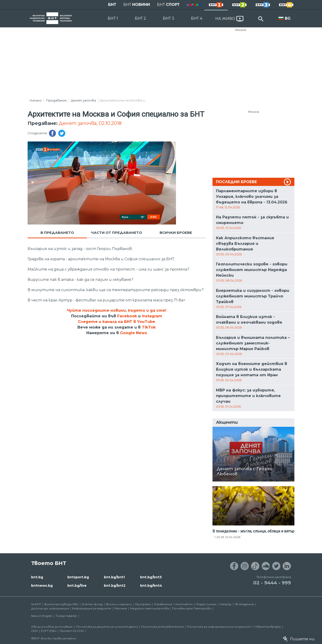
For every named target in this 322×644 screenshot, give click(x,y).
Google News (134, 333)
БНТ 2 (140, 18)
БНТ (112, 5)
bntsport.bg (78, 577)
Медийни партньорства (150, 608)
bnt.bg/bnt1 (114, 577)
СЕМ (34, 631)
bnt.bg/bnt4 (151, 586)
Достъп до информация (50, 608)
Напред (225, 604)
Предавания (56, 100)
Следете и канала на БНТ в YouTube (117, 322)
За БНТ (36, 604)
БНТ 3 (168, 18)
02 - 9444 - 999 (272, 583)
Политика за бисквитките (163, 627)
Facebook (127, 316)
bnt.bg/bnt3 (151, 577)
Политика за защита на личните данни (107, 627)
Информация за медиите (92, 608)
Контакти (184, 604)
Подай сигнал (206, 604)
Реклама (241, 30)
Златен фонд (92, 604)
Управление (163, 604)
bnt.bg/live (77, 586)
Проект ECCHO (72, 631)
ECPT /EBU (49, 631)
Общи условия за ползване (52, 627)
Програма (143, 604)
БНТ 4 (197, 18)
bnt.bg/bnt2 (115, 586)
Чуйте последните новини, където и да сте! (117, 310)
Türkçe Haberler (66, 616)
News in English (42, 616)
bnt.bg (37, 577)
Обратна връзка (268, 627)
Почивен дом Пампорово (192, 608)
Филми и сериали (119, 604)
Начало (36, 100)
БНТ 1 (113, 18)
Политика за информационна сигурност (219, 627)
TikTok (149, 327)
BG (288, 18)
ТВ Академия (244, 604)
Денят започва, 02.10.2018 (90, 123)
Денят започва (83, 100)
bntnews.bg (42, 586)
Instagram (152, 316)
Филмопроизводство (61, 604)
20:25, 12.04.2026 (228, 537)
